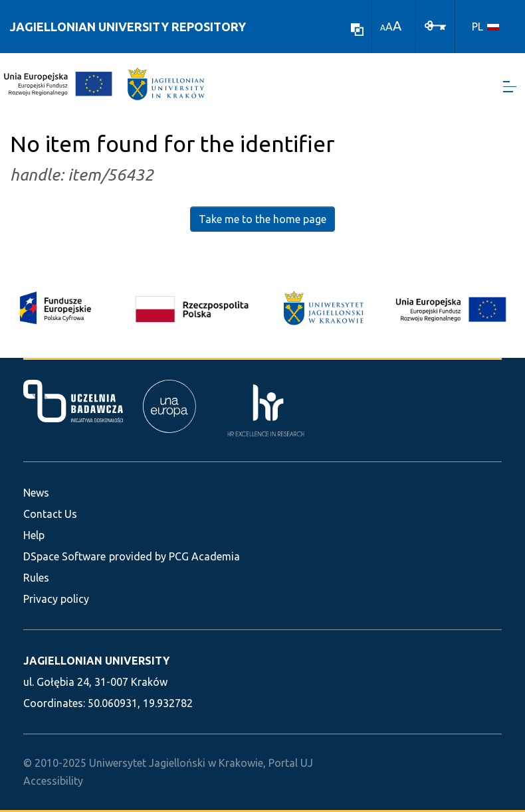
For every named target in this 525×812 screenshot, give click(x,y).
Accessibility (53, 781)
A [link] (383, 28)
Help (34, 535)
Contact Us (50, 514)
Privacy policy (56, 599)
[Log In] (435, 25)
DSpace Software (64, 556)
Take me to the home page (262, 219)
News (36, 493)
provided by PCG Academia (174, 556)
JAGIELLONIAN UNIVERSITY (96, 661)
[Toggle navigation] (510, 87)
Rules (36, 578)
